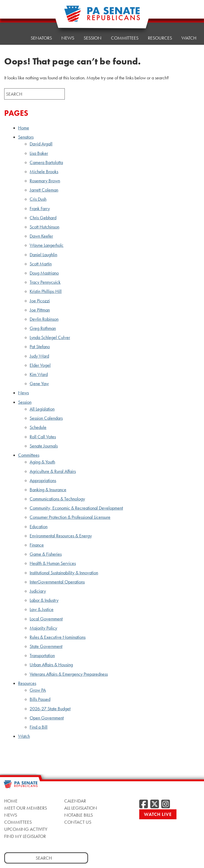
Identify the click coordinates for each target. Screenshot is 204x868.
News (23, 393)
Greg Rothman (43, 328)
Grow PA (38, 690)
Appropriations (43, 481)
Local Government (46, 619)
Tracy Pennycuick (45, 282)
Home (15, 19)
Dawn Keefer (41, 236)
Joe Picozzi (40, 301)
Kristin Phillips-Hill (46, 291)
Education (39, 527)
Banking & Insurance (48, 490)
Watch (189, 38)
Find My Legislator (25, 836)
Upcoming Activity (26, 829)
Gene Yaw (39, 384)
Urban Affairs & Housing (51, 665)
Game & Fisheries (46, 554)
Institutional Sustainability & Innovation (64, 573)
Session (25, 402)
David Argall (41, 144)
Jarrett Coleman (44, 190)
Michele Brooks (44, 172)
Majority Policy (43, 628)
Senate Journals (44, 446)
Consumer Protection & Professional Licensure (70, 517)
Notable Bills (79, 815)
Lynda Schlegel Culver (50, 337)
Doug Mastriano (44, 273)
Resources (160, 12)
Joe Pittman (40, 310)
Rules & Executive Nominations (58, 637)
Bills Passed (40, 699)
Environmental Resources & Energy (61, 536)
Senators (41, 18)
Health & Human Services (53, 563)
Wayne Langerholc (47, 245)
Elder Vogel (40, 365)
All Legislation (42, 409)
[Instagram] (166, 804)
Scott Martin (41, 264)
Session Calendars (46, 418)
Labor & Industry (44, 600)
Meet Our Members (26, 808)
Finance (37, 545)
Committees (29, 455)
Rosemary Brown (45, 181)
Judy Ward (39, 356)
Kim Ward (39, 374)
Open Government (47, 718)
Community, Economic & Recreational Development (76, 508)
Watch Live (158, 814)
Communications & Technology (57, 499)
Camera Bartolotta (46, 162)
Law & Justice (42, 609)
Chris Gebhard (43, 218)
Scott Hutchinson (44, 227)
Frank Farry (40, 209)
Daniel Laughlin (43, 255)
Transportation (42, 656)
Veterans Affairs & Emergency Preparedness (69, 674)
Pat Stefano (40, 347)
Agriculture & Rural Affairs (53, 471)
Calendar (75, 801)
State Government (46, 646)
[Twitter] (155, 804)
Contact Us (78, 822)
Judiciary (38, 591)
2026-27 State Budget (50, 709)
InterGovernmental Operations (57, 582)
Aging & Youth (42, 462)
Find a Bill (39, 727)
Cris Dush (38, 199)
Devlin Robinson (44, 319)
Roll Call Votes (43, 437)
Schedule (38, 427)
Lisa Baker (39, 153)
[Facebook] (144, 804)
